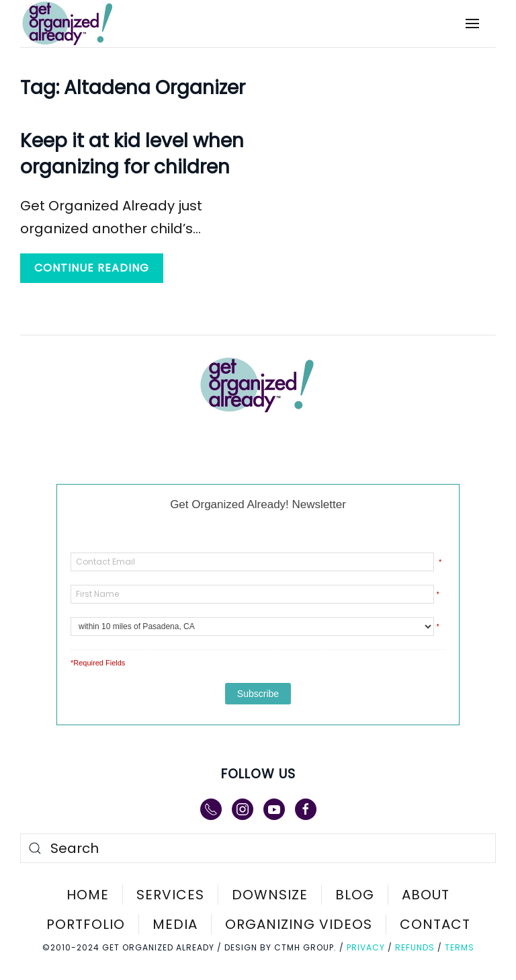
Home (88, 895)
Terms (460, 947)
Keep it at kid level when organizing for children (132, 154)
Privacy (366, 947)
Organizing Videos (299, 924)
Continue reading (92, 268)
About (426, 895)
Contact (435, 924)
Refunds (415, 947)
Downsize (270, 895)
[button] (472, 24)
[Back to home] (77, 24)
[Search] (258, 848)
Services (170, 895)
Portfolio (86, 924)
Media (175, 924)
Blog (355, 895)
